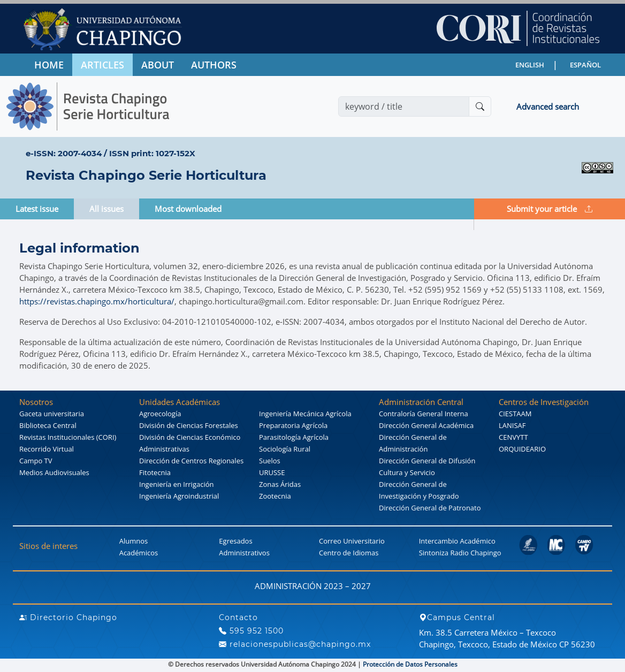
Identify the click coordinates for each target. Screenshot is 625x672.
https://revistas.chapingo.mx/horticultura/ (97, 301)
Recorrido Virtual (47, 449)
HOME (49, 65)
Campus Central (457, 617)
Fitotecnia (155, 472)
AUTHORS (214, 65)
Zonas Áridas (280, 484)
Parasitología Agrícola (294, 437)
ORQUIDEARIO (522, 449)
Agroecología (160, 414)
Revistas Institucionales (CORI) (68, 437)
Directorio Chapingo (68, 617)
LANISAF (512, 425)
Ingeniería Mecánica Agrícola (305, 414)
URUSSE (272, 472)
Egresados (235, 541)
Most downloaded (188, 209)
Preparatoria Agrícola (293, 425)
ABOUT (158, 65)
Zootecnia (275, 496)
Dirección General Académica (426, 425)
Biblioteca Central (48, 425)
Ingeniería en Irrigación (176, 484)
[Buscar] (480, 106)
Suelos (270, 461)
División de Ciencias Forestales (189, 425)
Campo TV (36, 461)
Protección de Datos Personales (410, 664)
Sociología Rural (285, 449)
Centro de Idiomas (349, 553)
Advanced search (548, 106)
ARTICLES (102, 65)
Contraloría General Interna (424, 414)
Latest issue (37, 209)
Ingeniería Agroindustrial (179, 496)
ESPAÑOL (585, 65)
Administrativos (244, 553)
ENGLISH (530, 65)
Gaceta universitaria (52, 414)
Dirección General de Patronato (430, 508)
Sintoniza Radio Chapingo (460, 553)
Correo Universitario (352, 541)
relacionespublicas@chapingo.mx (295, 644)
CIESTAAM (515, 414)
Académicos (139, 553)
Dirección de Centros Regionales (191, 461)
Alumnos (134, 541)
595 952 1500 (251, 631)
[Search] (404, 106)
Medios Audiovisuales (54, 472)
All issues (106, 209)
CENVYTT (513, 437)
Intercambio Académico (457, 541)
